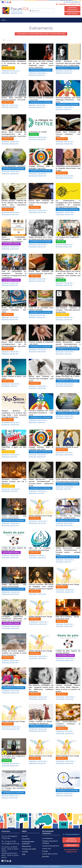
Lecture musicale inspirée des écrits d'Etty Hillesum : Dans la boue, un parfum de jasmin (68, 688)
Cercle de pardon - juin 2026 (68, 411)
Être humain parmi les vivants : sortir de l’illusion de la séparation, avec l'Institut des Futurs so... (68, 274)
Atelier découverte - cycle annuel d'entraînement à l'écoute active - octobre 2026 (68, 551)
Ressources (26, 846)
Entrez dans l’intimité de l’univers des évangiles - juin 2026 (41, 379)
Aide (24, 854)
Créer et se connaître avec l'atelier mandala (41, 309)
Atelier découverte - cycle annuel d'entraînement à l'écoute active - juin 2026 (68, 344)
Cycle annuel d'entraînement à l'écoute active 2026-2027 (68, 480)
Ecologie (45, 851)
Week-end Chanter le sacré (67, 447)
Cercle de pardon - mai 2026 (14, 166)
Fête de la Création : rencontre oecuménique (41, 549)
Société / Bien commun (50, 854)
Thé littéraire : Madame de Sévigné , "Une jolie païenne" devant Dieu (68, 310)
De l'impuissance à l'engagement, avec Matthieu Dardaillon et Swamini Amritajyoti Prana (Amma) (68, 204)
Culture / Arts (46, 849)
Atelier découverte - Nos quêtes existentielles (14, 517)
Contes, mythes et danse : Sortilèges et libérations (41, 722)
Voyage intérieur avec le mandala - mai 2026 (41, 167)
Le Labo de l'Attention (65, 788)
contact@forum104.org (10, 844)
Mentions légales (28, 866)
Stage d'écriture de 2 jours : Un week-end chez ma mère (41, 238)
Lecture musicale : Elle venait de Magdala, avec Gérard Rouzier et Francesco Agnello (41, 587)
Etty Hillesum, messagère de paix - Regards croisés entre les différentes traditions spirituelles (41, 688)
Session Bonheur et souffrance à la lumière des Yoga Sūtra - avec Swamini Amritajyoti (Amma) (14, 414)
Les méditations (47, 838)
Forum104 (26, 839)
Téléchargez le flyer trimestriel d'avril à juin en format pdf (41, 34)
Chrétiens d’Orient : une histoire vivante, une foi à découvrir (14, 482)
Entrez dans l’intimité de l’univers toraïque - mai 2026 (14, 99)
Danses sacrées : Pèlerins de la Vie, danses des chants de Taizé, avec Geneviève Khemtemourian (14, 204)
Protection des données (41, 866)
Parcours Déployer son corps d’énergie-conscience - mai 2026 (68, 100)
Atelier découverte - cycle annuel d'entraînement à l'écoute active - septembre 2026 (41, 482)
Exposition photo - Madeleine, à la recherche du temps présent (14, 63)
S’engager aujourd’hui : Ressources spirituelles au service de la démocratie (14, 619)
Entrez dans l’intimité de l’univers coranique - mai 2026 (68, 134)
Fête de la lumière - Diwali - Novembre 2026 (68, 618)
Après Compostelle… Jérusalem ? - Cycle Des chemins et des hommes (14, 239)
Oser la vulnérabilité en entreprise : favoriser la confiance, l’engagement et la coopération (14, 274)
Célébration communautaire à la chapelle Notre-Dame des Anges (68, 168)
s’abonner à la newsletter (68, 4)
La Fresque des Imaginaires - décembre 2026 (14, 757)
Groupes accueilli (29, 849)
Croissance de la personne (51, 846)
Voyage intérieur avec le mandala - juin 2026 (41, 448)
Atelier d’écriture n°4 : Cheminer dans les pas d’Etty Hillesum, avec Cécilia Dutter (68, 63)
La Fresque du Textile (38, 132)
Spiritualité (46, 857)
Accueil (25, 836)
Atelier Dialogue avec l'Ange (40, 516)
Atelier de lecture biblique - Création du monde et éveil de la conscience (14, 653)
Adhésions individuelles (72, 9)
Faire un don (72, 14)
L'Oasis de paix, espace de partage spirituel (14, 549)
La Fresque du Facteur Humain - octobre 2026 (68, 517)
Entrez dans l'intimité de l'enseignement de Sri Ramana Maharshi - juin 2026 (14, 344)
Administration (54, 866)
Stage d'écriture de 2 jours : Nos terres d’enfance (68, 377)
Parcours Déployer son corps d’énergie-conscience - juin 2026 (41, 413)
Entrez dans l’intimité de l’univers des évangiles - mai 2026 (41, 203)
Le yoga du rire (8, 685)
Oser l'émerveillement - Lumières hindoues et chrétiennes (68, 724)
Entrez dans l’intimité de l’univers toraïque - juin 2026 (41, 272)
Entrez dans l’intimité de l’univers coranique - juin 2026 (14, 310)
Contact (25, 852)
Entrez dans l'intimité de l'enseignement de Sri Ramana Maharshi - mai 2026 (14, 134)
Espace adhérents (72, 2)
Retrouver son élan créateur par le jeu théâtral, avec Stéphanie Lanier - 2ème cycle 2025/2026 (41, 64)
